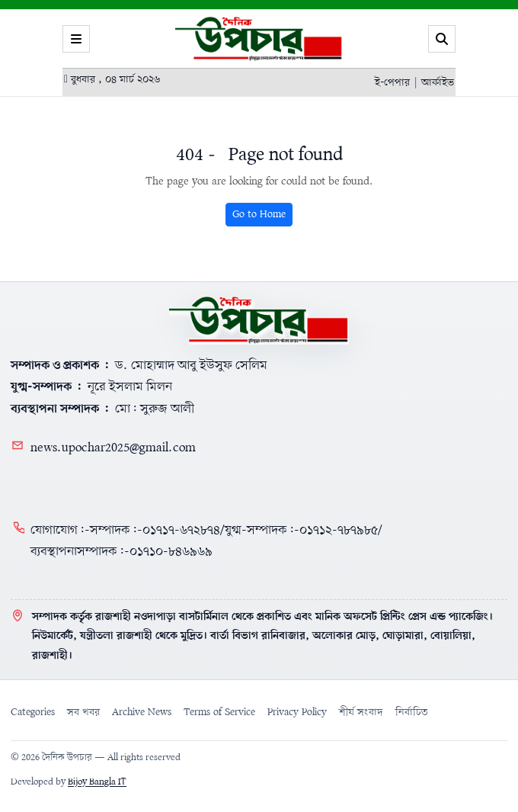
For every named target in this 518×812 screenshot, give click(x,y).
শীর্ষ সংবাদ (361, 713)
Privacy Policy (297, 713)
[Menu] (76, 39)
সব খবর (83, 713)
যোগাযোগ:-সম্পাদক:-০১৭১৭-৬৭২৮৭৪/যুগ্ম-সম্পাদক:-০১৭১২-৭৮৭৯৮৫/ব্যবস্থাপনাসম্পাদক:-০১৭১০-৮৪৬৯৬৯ (206, 541)
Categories (33, 713)
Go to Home (259, 215)
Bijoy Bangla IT (97, 782)
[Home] (259, 320)
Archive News (142, 713)
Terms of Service (219, 713)
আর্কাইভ (438, 83)
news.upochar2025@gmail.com (113, 448)
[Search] (442, 39)
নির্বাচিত (412, 713)
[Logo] (259, 39)
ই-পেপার (392, 83)
